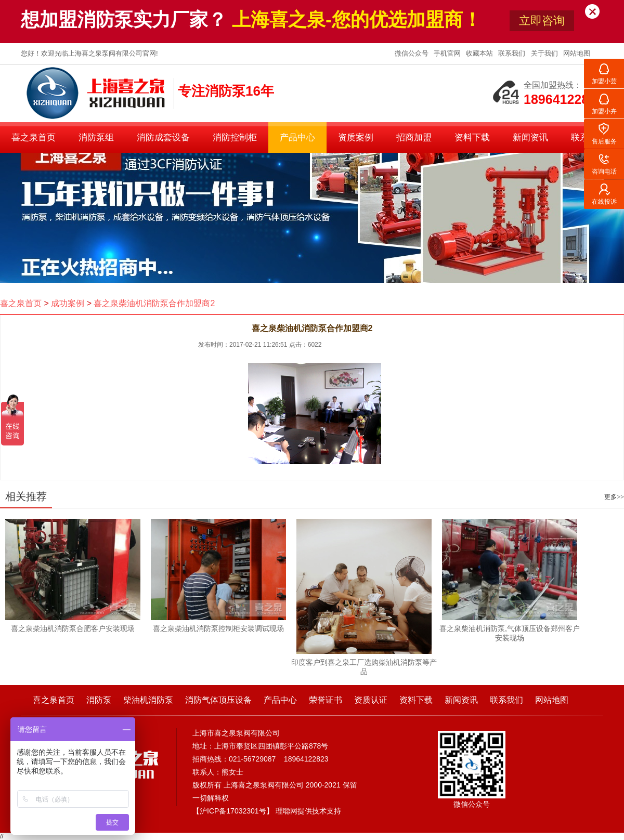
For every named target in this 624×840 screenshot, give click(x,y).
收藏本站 (480, 53)
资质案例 (356, 137)
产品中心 (297, 137)
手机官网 (448, 53)
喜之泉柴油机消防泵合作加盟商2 (154, 303)
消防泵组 (96, 137)
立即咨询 (542, 21)
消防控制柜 (235, 137)
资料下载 (472, 137)
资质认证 (371, 700)
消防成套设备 (163, 137)
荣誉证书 (326, 700)
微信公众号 (413, 53)
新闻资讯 (530, 137)
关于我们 (545, 53)
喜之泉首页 (34, 137)
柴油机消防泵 (148, 700)
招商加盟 (414, 137)
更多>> (614, 497)
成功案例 (68, 303)
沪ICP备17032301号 (233, 811)
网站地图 (577, 53)
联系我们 (513, 53)
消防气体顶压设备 (218, 700)
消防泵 (99, 700)
